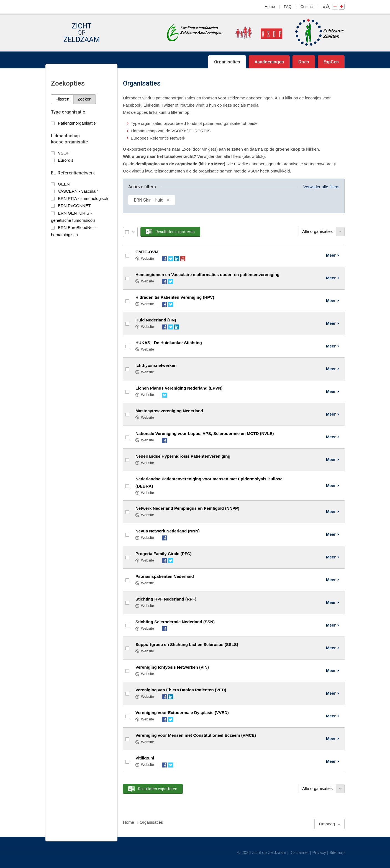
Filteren (62, 99)
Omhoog (327, 824)
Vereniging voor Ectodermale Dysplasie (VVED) (182, 713)
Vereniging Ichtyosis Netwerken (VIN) (172, 667)
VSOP (64, 153)
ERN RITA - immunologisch (83, 198)
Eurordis (66, 160)
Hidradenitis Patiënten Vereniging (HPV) (175, 297)
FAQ (288, 7)
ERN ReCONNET (74, 206)
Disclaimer (299, 852)
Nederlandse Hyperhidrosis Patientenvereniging (183, 456)
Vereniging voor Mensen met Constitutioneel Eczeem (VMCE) (196, 735)
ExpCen (331, 62)
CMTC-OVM (147, 252)
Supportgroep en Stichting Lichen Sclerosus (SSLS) (187, 644)
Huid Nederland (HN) (156, 320)
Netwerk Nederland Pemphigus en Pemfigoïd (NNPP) (187, 508)
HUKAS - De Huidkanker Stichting (169, 343)
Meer (331, 255)
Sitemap (337, 852)
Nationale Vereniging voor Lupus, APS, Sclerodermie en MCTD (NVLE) (205, 433)
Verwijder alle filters (321, 187)
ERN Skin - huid (149, 200)
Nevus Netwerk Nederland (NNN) (168, 531)
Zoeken (84, 99)
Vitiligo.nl (145, 758)
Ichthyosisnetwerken (156, 365)
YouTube (183, 259)
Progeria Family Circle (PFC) (164, 554)
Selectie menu (133, 232)
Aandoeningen (269, 62)
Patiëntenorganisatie (77, 123)
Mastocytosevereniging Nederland (169, 411)
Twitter (171, 259)
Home (270, 7)
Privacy (319, 852)
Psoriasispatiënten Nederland (165, 576)
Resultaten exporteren (175, 232)
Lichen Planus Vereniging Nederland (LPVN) (179, 388)
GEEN (64, 184)
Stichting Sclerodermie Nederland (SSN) (175, 622)
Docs (304, 62)
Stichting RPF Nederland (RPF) (166, 599)
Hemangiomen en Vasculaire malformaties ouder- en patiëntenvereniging (207, 275)
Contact (307, 7)
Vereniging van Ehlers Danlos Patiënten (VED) (181, 690)
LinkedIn (177, 259)
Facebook (165, 259)
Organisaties (227, 62)
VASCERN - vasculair (78, 191)
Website (147, 258)
